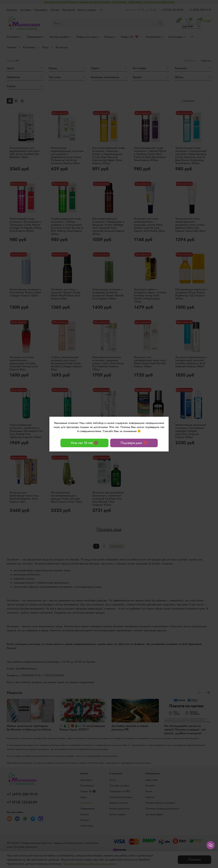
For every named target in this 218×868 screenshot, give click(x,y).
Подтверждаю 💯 (134, 443)
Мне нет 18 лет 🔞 (84, 443)
